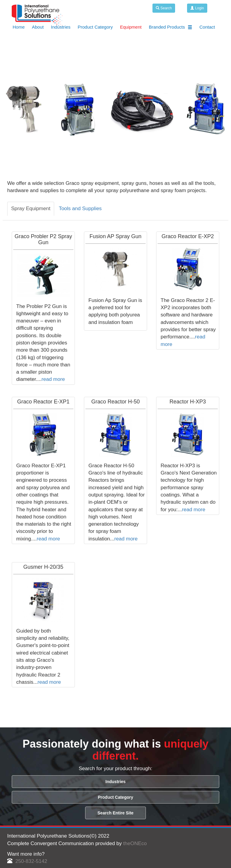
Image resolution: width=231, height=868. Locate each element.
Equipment (131, 27)
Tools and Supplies (80, 208)
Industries (61, 27)
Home (19, 27)
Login (197, 8)
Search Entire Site (115, 813)
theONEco (135, 843)
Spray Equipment (31, 208)
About (38, 27)
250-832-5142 (27, 861)
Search (164, 8)
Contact (207, 27)
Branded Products (171, 27)
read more (53, 379)
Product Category (95, 27)
